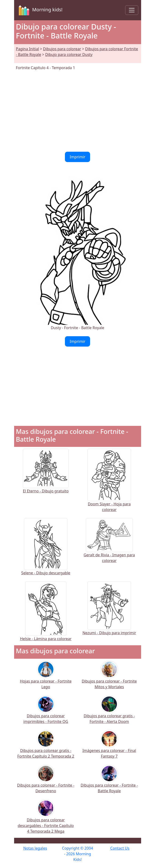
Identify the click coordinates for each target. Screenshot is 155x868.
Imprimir (77, 157)
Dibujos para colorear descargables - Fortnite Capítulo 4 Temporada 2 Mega (46, 819)
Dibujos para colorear (62, 49)
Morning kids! (40, 10)
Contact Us (120, 848)
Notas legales (35, 848)
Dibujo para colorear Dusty (69, 55)
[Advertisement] (78, 111)
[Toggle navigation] (132, 10)
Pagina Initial (28, 49)
